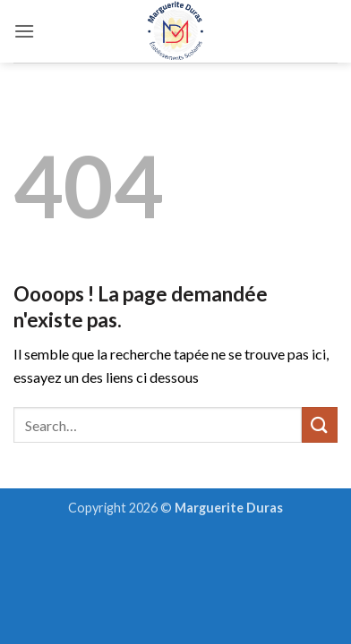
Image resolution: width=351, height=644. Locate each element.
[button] (24, 31)
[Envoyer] (320, 424)
